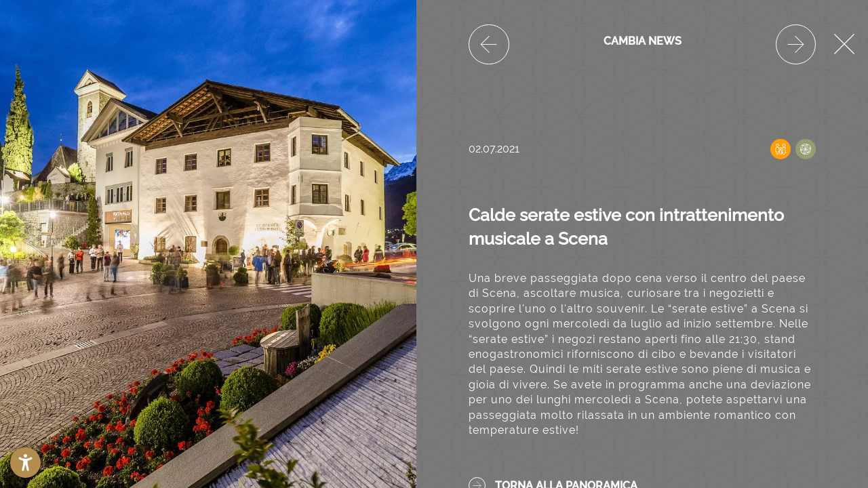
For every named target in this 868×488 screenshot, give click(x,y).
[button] (25, 463)
